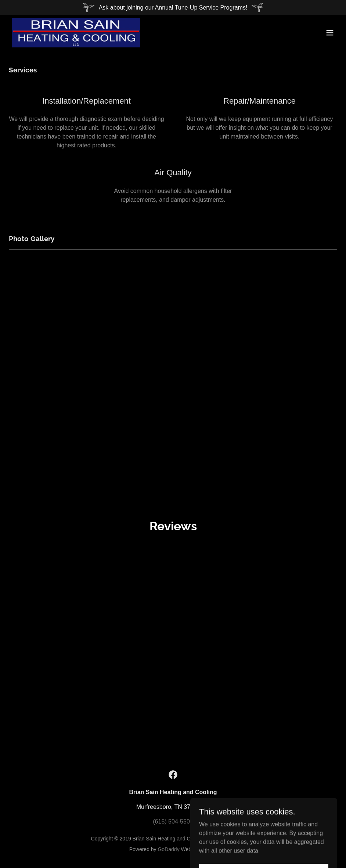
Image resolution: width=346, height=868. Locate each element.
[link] (76, 33)
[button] (330, 33)
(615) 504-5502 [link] (173, 822)
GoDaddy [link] (168, 849)
